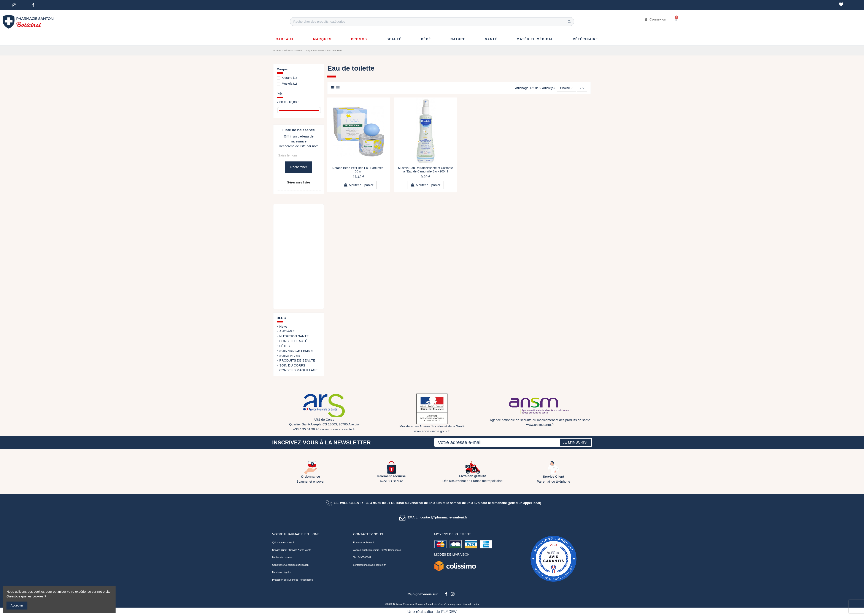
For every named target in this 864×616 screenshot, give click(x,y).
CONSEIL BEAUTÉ (293, 341)
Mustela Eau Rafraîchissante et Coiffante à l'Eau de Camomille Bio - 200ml (426, 170)
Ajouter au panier (359, 185)
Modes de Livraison (283, 557)
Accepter (17, 605)
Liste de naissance (299, 130)
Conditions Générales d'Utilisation (290, 565)
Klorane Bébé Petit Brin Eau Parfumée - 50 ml (358, 170)
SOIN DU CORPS (292, 365)
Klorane (289, 78)
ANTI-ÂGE (287, 331)
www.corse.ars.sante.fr (338, 429)
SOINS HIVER (290, 356)
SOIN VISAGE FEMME (296, 351)
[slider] (278, 110)
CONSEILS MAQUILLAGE (299, 370)
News (283, 326)
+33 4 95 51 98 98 (306, 429)
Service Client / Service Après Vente (292, 550)
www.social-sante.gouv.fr (432, 431)
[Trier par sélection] (566, 88)
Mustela (289, 84)
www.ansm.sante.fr (540, 425)
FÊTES (284, 346)
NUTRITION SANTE (294, 336)
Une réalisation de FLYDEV (432, 612)
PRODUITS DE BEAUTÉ (297, 360)
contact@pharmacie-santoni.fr (369, 565)
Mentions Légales (282, 572)
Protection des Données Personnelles (292, 580)
